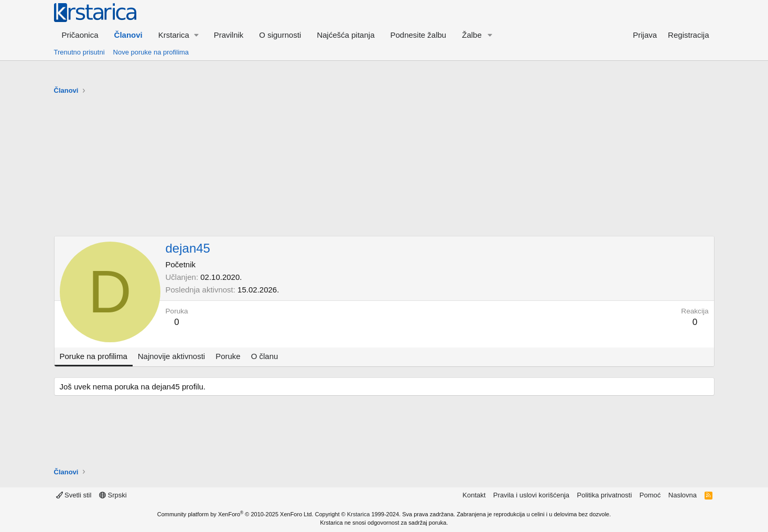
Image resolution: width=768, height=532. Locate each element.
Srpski (113, 495)
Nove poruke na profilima (151, 52)
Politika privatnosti (605, 495)
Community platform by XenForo (235, 514)
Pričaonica (80, 35)
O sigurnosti (280, 35)
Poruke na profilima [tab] (94, 356)
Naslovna (683, 495)
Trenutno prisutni (79, 52)
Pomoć (650, 495)
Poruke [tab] (228, 356)
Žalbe (472, 35)
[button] (178, 35)
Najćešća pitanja (345, 35)
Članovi (128, 35)
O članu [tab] (265, 356)
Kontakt (474, 495)
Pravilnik (229, 35)
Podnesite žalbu (418, 35)
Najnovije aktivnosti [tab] (171, 356)
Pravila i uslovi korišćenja (531, 495)
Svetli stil (74, 495)
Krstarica (358, 514)
